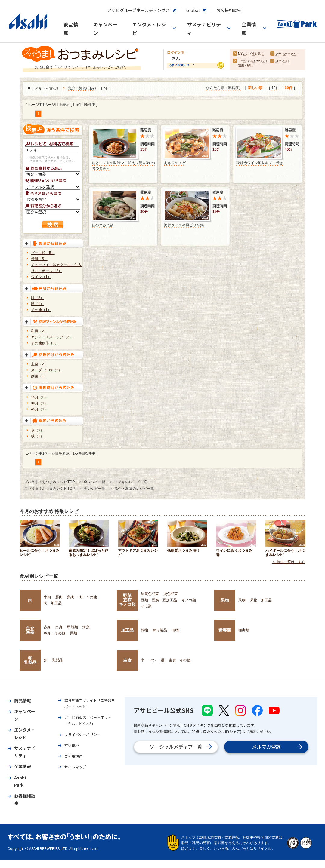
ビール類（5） (43, 253)
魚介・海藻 (77, 88)
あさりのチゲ (175, 163)
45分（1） (39, 409)
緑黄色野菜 (150, 594)
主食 (127, 660)
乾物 (144, 630)
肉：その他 (88, 597)
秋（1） (37, 436)
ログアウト (283, 61)
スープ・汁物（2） (46, 370)
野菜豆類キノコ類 (127, 600)
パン (153, 660)
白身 (91, 88)
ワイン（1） (41, 277)
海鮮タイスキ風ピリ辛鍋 (184, 225)
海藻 (86, 627)
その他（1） (41, 310)
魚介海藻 (30, 630)
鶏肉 (71, 597)
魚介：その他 (54, 633)
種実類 (225, 630)
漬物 (175, 630)
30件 (288, 88)
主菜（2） (39, 364)
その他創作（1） (45, 343)
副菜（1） (39, 376)
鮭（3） (37, 298)
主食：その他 (180, 660)
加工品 (127, 630)
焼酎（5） (39, 259)
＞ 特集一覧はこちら (289, 562)
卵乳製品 (30, 660)
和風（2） (39, 331)
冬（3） (37, 430)
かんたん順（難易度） (224, 88)
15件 (275, 88)
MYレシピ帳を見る (251, 54)
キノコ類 (189, 600)
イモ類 (146, 606)
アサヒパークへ (286, 54)
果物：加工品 (261, 600)
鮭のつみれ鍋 (103, 225)
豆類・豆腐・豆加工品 (159, 600)
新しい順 (255, 88)
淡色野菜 (171, 594)
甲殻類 (73, 627)
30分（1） (39, 403)
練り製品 (160, 630)
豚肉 (59, 597)
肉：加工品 (53, 603)
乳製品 (57, 660)
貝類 (73, 633)
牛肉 (47, 597)
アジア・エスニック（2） (52, 337)
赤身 (47, 627)
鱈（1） (37, 304)
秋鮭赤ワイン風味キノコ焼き (260, 163)
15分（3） (39, 397)
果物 (225, 600)
